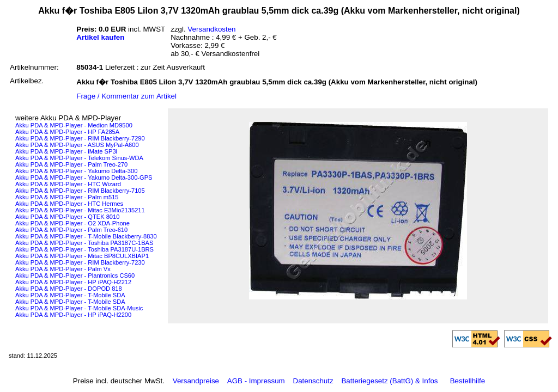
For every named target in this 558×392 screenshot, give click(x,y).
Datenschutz (313, 381)
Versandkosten (211, 29)
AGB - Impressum (256, 381)
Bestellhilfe (468, 381)
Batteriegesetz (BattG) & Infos (389, 381)
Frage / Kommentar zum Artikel (126, 96)
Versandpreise (196, 381)
